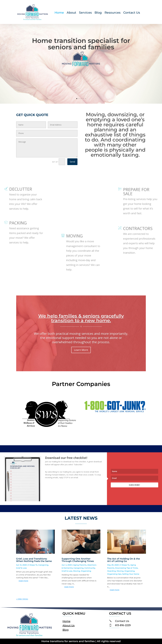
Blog (98, 13)
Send (72, 162)
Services (85, 13)
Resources (113, 13)
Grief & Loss (21, 568)
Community (90, 568)
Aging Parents (80, 565)
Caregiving (43, 565)
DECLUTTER (22, 193)
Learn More (81, 350)
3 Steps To (33, 565)
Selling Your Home (131, 574)
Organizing (86, 571)
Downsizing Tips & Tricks (126, 568)
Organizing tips (114, 574)
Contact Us (132, 13)
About (71, 13)
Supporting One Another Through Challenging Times (78, 560)
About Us (69, 625)
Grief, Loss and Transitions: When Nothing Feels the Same (34, 560)
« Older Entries (22, 599)
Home (59, 13)
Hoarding (112, 571)
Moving (77, 571)
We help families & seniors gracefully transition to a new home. (81, 319)
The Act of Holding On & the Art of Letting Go (124, 560)
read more (23, 581)
